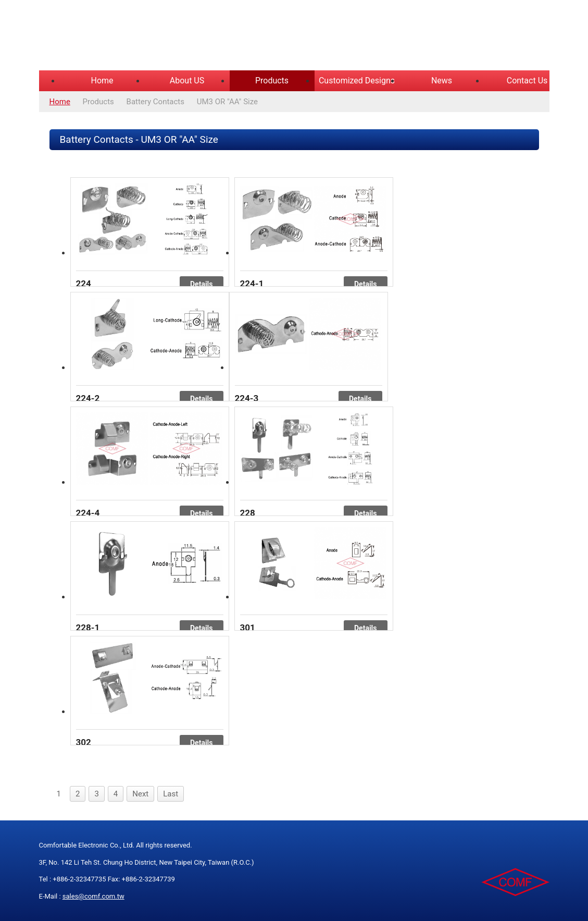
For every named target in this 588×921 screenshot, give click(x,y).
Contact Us (527, 81)
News (442, 81)
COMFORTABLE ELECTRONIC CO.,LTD (169, 36)
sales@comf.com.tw (93, 896)
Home (102, 81)
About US (187, 81)
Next (140, 794)
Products (272, 81)
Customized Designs (357, 81)
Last (171, 794)
